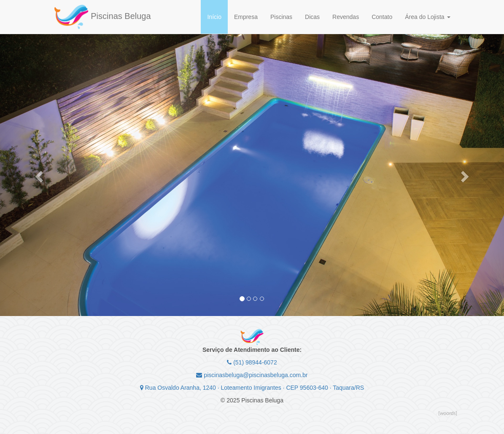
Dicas (312, 17)
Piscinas (281, 17)
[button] (38, 174)
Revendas (346, 17)
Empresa (246, 17)
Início (214, 17)
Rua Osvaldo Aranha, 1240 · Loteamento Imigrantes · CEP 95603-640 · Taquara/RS (252, 388)
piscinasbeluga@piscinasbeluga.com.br (252, 375)
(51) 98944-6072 (252, 362)
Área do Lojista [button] (427, 17)
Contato (382, 17)
